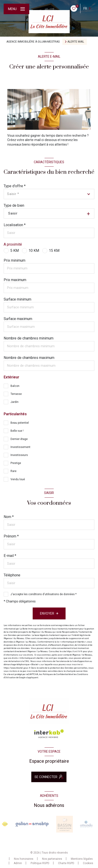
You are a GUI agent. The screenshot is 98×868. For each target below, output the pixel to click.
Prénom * (11, 536)
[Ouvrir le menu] (16, 9)
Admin (18, 863)
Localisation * (15, 225)
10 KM (34, 251)
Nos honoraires (24, 859)
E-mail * (10, 556)
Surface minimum (17, 299)
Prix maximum (15, 280)
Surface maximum (18, 319)
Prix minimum (15, 260)
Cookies (88, 863)
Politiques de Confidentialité (57, 674)
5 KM (15, 251)
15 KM (54, 251)
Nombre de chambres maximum (29, 358)
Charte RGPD (66, 863)
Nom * (9, 517)
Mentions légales (82, 859)
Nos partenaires (52, 859)
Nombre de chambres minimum (29, 338)
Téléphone (12, 575)
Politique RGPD (40, 863)
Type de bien (14, 205)
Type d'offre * (15, 186)
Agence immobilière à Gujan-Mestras (33, 42)
